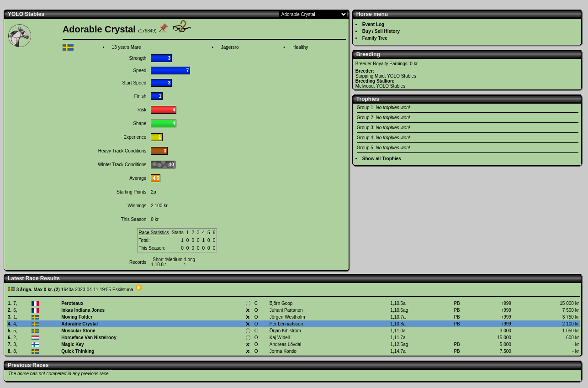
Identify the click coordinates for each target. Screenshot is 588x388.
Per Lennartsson (286, 324)
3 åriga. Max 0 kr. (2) (38, 290)
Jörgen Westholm (287, 317)
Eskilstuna (123, 290)
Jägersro (230, 47)
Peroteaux (72, 303)
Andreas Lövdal (286, 344)
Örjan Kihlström (285, 331)
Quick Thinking (78, 351)
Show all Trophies (382, 159)
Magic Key (72, 344)
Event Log (373, 24)
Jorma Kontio (283, 351)
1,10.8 (157, 265)
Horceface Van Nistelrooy (89, 338)
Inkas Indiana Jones (83, 310)
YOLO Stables (26, 14)
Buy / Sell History (381, 31)
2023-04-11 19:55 (93, 290)
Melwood (365, 86)
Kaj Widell (280, 338)
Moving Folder (77, 317)
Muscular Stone (78, 331)
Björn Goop (281, 303)
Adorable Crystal (79, 324)
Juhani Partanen (286, 310)
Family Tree (375, 38)
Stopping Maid (370, 76)
